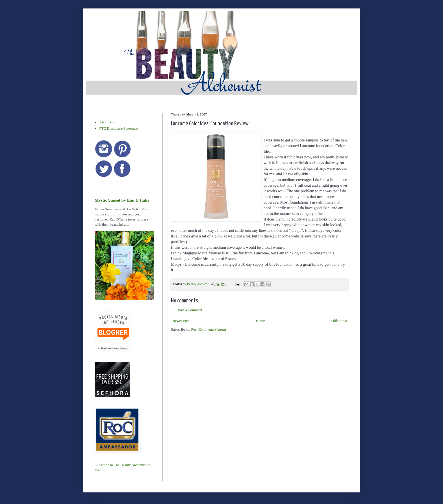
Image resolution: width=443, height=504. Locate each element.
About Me (107, 122)
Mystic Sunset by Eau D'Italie (122, 200)
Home (260, 321)
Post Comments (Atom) (209, 329)
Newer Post (181, 321)
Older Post (339, 321)
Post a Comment (190, 310)
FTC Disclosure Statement (119, 128)
